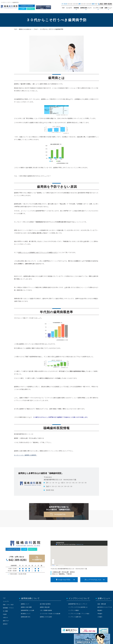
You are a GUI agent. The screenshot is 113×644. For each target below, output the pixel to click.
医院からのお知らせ (25, 29)
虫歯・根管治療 (102, 604)
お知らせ (5, 617)
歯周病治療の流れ (26, 617)
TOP (63, 8)
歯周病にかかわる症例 (46, 617)
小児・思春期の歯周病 (46, 610)
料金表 (5, 614)
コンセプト (69, 8)
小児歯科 (100, 617)
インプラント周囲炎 (74, 610)
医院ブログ (6, 621)
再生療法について (26, 614)
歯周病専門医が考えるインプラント (78, 604)
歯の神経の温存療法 (45, 604)
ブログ (36, 29)
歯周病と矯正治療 (45, 607)
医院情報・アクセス (8, 608)
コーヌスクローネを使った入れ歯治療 (50, 614)
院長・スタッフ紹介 (8, 605)
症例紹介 (5, 624)
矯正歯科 (100, 610)
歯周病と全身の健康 (26, 607)
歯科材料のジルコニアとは (105, 607)
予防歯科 (100, 614)
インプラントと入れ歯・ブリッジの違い (79, 614)
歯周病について (25, 604)
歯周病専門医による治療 (27, 610)
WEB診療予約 (60, 514)
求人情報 (5, 611)
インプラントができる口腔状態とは (78, 607)
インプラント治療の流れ (75, 617)
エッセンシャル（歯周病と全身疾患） (26, 455)
